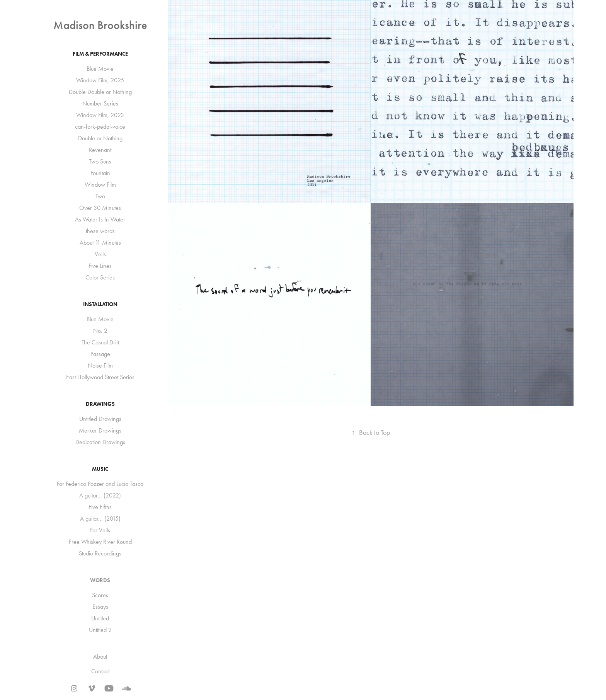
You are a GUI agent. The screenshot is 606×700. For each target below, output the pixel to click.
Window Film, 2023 (100, 115)
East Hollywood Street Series (100, 377)
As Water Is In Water (100, 219)
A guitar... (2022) (100, 495)
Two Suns (100, 161)
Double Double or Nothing (100, 92)
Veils (100, 254)
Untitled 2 (100, 630)
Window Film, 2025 (100, 80)
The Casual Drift (100, 342)
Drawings (100, 404)
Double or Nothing (100, 138)
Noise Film (100, 365)
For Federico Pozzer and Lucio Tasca (100, 484)
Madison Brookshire (100, 25)
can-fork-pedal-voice (100, 127)
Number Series (100, 103)
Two (100, 196)
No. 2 (100, 331)
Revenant (100, 150)
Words (100, 580)
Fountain (100, 173)
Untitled (100, 618)
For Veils (100, 530)
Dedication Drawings (100, 442)
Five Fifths (100, 507)
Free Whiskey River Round (100, 542)
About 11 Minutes (100, 243)
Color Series (100, 277)
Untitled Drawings (100, 419)
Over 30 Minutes (100, 208)
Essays (100, 607)
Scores (100, 595)
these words (100, 231)
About (100, 657)
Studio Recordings (100, 553)
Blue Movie (100, 69)
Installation (100, 304)
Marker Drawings (100, 430)
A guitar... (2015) (100, 519)
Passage (100, 354)
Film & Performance (100, 54)
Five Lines (100, 266)
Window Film (100, 185)
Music (100, 469)
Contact (100, 671)
